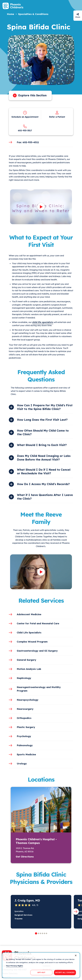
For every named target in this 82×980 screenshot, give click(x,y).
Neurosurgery (25, 709)
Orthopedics (24, 718)
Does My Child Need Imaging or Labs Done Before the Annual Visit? (44, 458)
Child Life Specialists (29, 633)
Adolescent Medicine (29, 614)
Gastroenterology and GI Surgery (37, 651)
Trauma (18, 919)
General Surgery (26, 660)
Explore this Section (32, 95)
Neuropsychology (28, 700)
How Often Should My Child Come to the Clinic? (43, 432)
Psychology (24, 736)
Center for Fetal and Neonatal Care (38, 623)
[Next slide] (76, 912)
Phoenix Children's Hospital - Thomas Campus (36, 841)
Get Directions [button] (25, 857)
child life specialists (43, 322)
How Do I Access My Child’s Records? (43, 484)
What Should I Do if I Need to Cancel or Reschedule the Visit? (44, 471)
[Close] (76, 955)
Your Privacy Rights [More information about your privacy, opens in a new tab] (15, 966)
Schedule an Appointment (25, 117)
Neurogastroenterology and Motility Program (39, 689)
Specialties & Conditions (33, 14)
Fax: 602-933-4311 (28, 142)
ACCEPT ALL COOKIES (65, 972)
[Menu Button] (77, 6)
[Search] (70, 6)
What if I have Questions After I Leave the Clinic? (45, 497)
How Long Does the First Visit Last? (42, 420)
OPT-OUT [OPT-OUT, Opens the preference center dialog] (41, 972)
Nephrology (24, 678)
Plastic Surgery (26, 727)
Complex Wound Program (32, 642)
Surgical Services (23, 915)
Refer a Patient (57, 117)
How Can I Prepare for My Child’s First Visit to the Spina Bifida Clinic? (45, 407)
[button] (36, 933)
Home (11, 14)
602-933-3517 (25, 130)
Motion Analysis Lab (29, 669)
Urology (22, 764)
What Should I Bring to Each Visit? (42, 445)
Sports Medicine (26, 754)
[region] (41, 965)
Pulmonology (25, 745)
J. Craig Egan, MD (27, 900)
